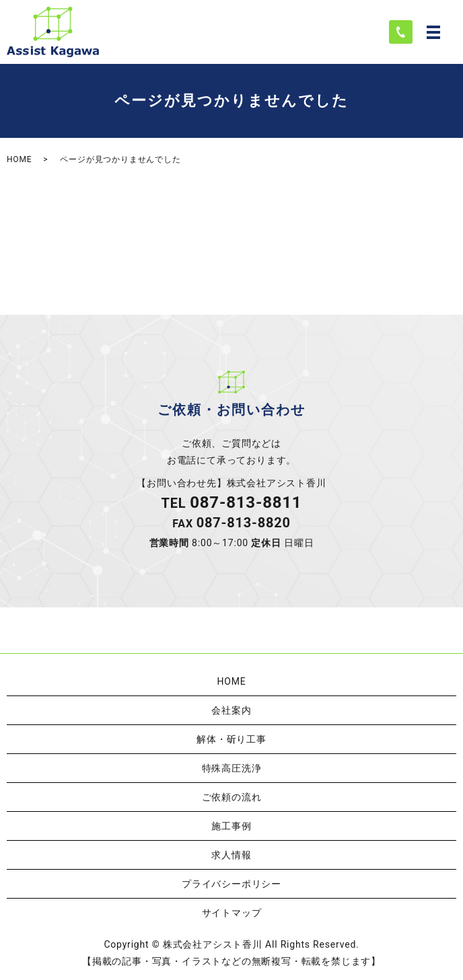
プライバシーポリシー (231, 884)
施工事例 (231, 826)
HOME (19, 159)
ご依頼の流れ (232, 797)
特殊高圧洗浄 (232, 768)
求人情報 (231, 855)
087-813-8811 (246, 502)
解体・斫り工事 (231, 739)
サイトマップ (232, 913)
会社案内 (231, 710)
